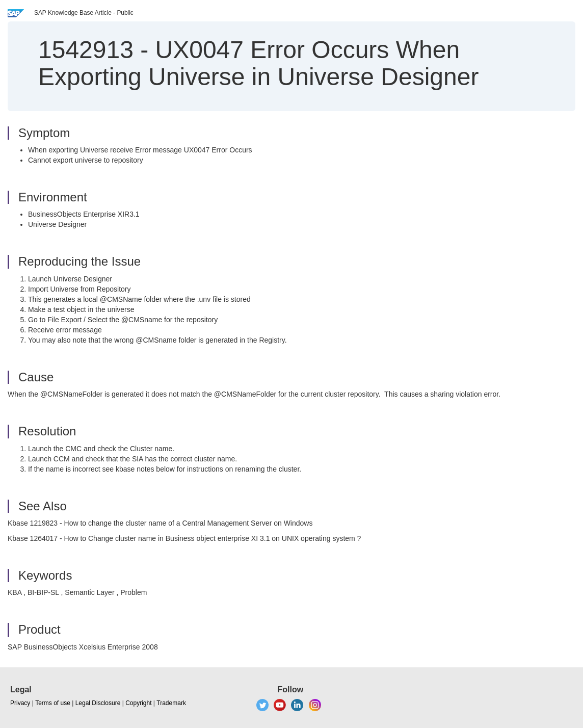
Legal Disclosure (98, 703)
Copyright (138, 703)
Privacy (20, 703)
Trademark (171, 703)
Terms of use (53, 703)
